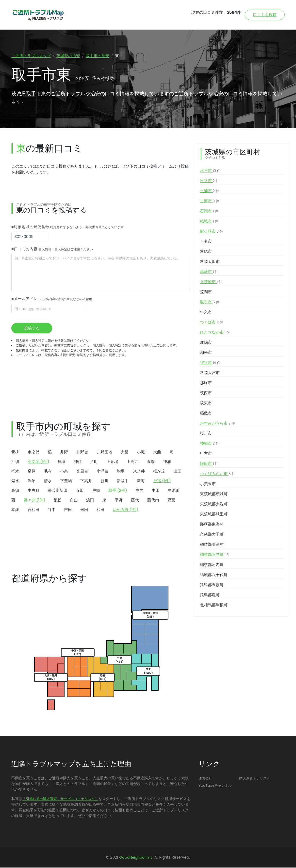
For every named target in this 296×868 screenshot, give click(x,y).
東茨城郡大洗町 (214, 504)
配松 (58, 501)
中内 (139, 491)
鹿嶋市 (206, 343)
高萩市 (209, 272)
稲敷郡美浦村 (212, 545)
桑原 (32, 472)
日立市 (210, 181)
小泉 (64, 472)
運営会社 (205, 779)
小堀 (141, 452)
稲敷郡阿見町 (215, 555)
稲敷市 (206, 414)
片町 (94, 462)
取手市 (210, 303)
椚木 (15, 472)
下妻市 (206, 242)
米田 (84, 510)
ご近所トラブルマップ (31, 56)
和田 (100, 510)
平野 (119, 501)
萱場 (151, 462)
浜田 (90, 501)
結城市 (209, 222)
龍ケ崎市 (212, 232)
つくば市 (212, 323)
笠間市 (206, 292)
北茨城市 (211, 282)
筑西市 (206, 393)
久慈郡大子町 (212, 535)
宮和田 (33, 510)
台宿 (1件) (162, 481)
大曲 (157, 452)
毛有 (48, 472)
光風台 (82, 472)
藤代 (135, 501)
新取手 (123, 481)
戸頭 (96, 491)
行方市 (206, 454)
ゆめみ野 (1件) (126, 510)
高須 (15, 491)
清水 (48, 481)
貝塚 (62, 462)
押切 (15, 462)
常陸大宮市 (210, 373)
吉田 (68, 510)
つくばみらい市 (218, 474)
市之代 (33, 452)
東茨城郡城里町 (214, 515)
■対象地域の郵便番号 (68, 227)
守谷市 (210, 363)
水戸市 (210, 171)
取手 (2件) (118, 491)
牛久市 (206, 313)
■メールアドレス (52, 299)
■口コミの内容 (52, 249)
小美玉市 (208, 484)
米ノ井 (139, 472)
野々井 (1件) (34, 501)
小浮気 (102, 472)
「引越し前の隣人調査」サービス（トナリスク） (60, 799)
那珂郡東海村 (212, 525)
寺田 (80, 491)
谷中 (52, 510)
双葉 (171, 501)
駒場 (121, 472)
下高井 (86, 481)
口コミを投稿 (265, 15)
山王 (177, 472)
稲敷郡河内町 (212, 565)
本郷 (15, 510)
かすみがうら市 (217, 424)
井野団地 (104, 452)
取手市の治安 (98, 56)
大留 (125, 452)
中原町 (174, 491)
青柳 (15, 452)
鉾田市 (209, 464)
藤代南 (153, 501)
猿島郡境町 (210, 595)
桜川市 (206, 434)
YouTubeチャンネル (215, 786)
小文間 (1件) (38, 462)
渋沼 (32, 481)
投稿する (32, 329)
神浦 (167, 462)
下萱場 (66, 481)
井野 (64, 452)
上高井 (132, 462)
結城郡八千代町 (214, 575)
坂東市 (206, 403)
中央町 (33, 491)
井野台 (82, 452)
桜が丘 (159, 472)
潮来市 (206, 353)
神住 (78, 462)
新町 (141, 481)
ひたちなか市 (215, 333)
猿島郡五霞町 (212, 585)
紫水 (15, 481)
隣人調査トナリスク (255, 779)
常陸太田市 (210, 262)
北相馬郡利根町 (214, 605)
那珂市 (206, 383)
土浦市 (210, 191)
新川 (104, 481)
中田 (156, 491)
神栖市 (210, 444)
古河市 (210, 202)
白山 (74, 501)
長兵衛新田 (58, 491)
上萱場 (112, 462)
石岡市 (209, 212)
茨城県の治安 (68, 56)
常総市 (206, 252)
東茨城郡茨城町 (214, 494)
